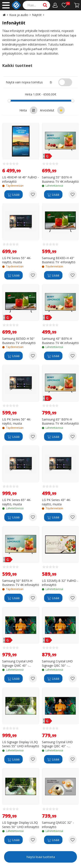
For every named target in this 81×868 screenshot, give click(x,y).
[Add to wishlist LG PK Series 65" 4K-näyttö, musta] (33, 517)
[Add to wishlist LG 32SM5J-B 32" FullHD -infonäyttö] (73, 598)
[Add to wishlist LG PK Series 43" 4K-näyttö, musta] (73, 517)
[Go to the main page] (4, 15)
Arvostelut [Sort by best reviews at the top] (52, 110)
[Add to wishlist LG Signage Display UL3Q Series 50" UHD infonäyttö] (33, 840)
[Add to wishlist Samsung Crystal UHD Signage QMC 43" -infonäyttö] (33, 678)
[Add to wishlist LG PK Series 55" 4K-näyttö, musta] (33, 275)
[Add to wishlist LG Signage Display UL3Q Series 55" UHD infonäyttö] (33, 759)
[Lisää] (13, 194)
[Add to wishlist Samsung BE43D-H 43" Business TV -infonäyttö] (73, 275)
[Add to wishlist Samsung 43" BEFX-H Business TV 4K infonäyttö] (73, 356)
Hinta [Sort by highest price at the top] (28, 110)
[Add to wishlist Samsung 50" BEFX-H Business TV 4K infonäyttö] (33, 598)
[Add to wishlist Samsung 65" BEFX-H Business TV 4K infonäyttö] (73, 436)
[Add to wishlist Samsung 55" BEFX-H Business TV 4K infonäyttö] (73, 194)
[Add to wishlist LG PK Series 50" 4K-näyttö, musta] (33, 436)
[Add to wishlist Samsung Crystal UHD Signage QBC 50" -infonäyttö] (73, 678)
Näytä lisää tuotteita (41, 857)
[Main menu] (6, 5)
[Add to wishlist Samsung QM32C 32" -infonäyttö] (73, 840)
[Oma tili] (55, 5)
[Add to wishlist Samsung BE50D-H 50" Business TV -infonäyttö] (33, 356)
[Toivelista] (66, 5)
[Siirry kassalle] (77, 5)
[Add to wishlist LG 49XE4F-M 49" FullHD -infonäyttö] (33, 194)
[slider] (9, 101)
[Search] (37, 5)
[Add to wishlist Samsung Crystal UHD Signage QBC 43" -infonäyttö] (73, 759)
